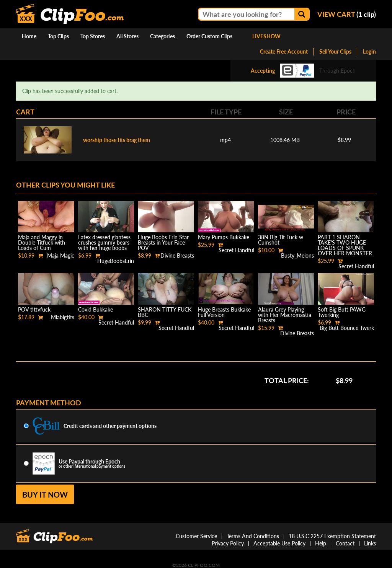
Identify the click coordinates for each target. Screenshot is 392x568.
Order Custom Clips (209, 36)
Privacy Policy (228, 543)
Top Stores (93, 36)
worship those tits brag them (117, 140)
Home (29, 36)
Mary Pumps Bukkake (224, 237)
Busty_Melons (297, 255)
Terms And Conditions (253, 536)
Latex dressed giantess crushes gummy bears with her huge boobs (104, 242)
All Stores (127, 36)
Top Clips (58, 36)
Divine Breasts (177, 255)
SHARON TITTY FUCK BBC (165, 312)
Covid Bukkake (96, 309)
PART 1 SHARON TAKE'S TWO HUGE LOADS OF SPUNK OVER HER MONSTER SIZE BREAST (345, 248)
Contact (345, 543)
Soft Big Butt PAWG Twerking (342, 312)
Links (370, 543)
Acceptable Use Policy (279, 543)
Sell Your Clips (335, 51)
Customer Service (196, 536)
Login (369, 51)
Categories (163, 36)
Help (321, 543)
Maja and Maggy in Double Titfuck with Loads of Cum (42, 242)
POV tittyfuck (34, 309)
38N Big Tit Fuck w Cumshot (281, 240)
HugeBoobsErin (116, 261)
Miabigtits (63, 317)
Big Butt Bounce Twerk (347, 328)
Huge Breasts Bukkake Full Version (224, 312)
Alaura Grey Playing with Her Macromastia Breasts (285, 315)
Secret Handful (236, 250)
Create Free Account (284, 51)
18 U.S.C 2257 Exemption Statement (332, 536)
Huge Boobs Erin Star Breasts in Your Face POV (163, 242)
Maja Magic (61, 255)
